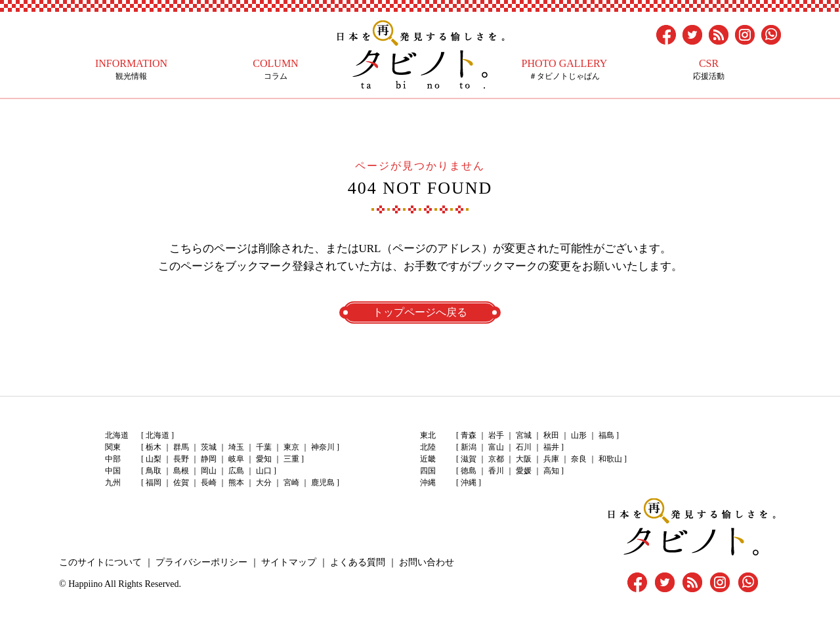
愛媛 (524, 471)
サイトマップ (289, 562)
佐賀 (181, 483)
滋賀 (469, 459)
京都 (496, 459)
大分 (264, 483)
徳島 (469, 471)
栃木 (154, 447)
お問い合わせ (427, 562)
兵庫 (551, 459)
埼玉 (236, 447)
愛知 (264, 459)
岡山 (209, 471)
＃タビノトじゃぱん (564, 69)
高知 (551, 471)
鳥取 (154, 471)
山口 (264, 471)
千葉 (264, 447)
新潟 (469, 447)
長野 (181, 459)
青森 (469, 435)
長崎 (209, 483)
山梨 (154, 459)
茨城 (209, 447)
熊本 (236, 483)
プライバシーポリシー (201, 562)
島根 (181, 471)
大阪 (524, 459)
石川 (524, 447)
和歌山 (610, 459)
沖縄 (469, 483)
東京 (291, 447)
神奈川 (323, 447)
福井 (551, 447)
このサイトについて (100, 562)
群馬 (181, 447)
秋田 (551, 435)
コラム (276, 69)
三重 (291, 459)
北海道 (157, 435)
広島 (236, 471)
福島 (606, 435)
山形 (579, 435)
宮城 (524, 435)
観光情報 (131, 69)
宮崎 (291, 483)
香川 (496, 471)
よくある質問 (358, 562)
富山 (496, 447)
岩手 (496, 435)
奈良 (579, 459)
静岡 (209, 459)
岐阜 (236, 459)
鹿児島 (323, 483)
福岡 (154, 483)
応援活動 (709, 69)
